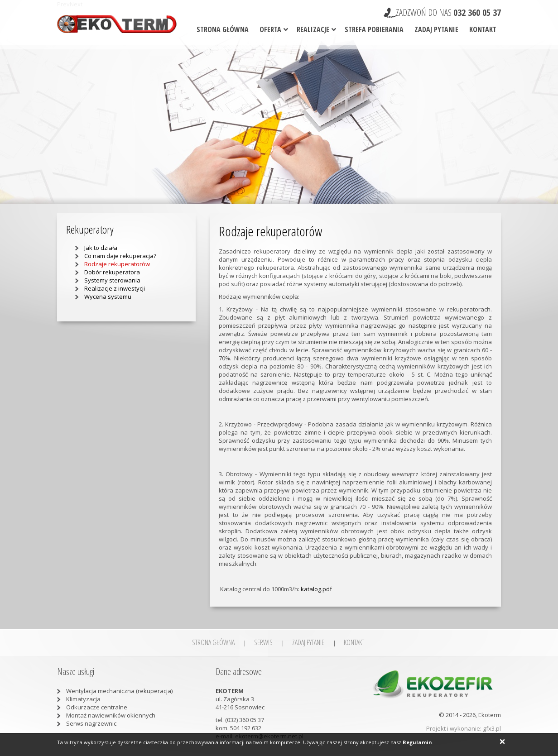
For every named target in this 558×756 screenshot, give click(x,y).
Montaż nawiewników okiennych (111, 715)
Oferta (270, 29)
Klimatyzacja (83, 699)
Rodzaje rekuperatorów (117, 264)
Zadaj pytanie (436, 29)
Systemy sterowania (112, 280)
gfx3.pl (492, 728)
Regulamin (417, 742)
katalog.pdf (316, 589)
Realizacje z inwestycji (115, 288)
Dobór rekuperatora (112, 272)
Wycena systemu (108, 297)
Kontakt (483, 29)
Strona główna (223, 29)
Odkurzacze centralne (97, 707)
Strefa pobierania (374, 29)
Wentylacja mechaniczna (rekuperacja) (119, 691)
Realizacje (313, 29)
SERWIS (263, 642)
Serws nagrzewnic (91, 723)
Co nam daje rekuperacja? (120, 256)
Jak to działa (101, 248)
